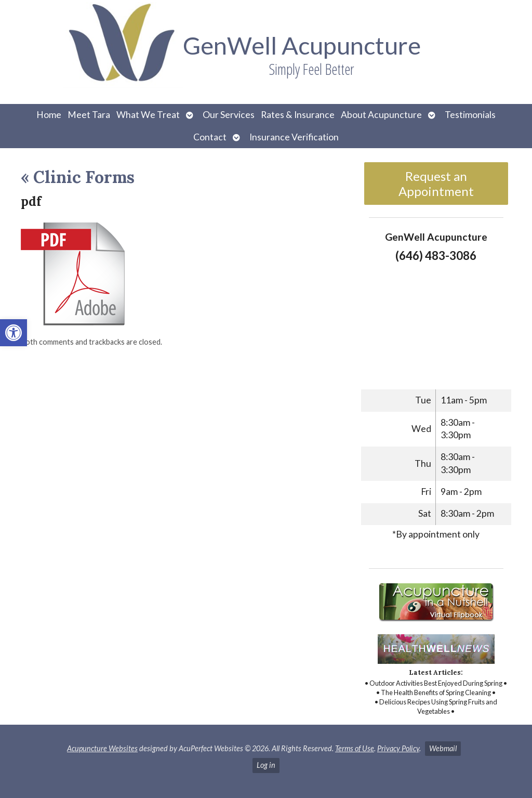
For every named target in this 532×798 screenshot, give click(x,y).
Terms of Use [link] (355, 748)
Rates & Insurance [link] (298, 115)
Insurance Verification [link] (294, 137)
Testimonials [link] (470, 115)
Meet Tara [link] (89, 115)
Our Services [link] (229, 115)
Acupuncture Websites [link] (102, 748)
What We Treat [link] (148, 115)
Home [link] (49, 115)
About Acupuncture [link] (381, 115)
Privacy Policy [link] (398, 748)
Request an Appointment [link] (436, 184)
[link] (14, 333)
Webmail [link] (443, 748)
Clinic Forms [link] (78, 177)
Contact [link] (210, 137)
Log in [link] (266, 765)
